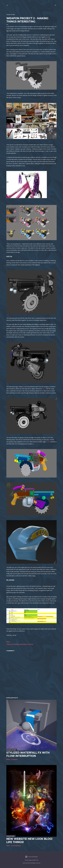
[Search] (56, 5)
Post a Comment (16, 846)
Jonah (44, 389)
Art (12, 644)
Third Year (30, 644)
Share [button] (8, 642)
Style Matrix (23, 644)
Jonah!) (48, 442)
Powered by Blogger (32, 857)
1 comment (14, 759)
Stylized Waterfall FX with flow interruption (28, 754)
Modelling (16, 644)
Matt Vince (36, 860)
